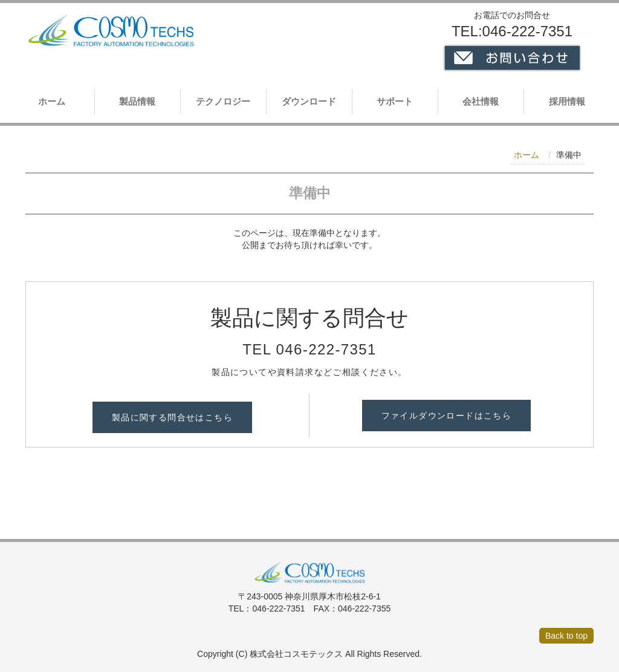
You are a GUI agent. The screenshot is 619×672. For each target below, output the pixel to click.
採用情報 (567, 101)
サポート (395, 101)
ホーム (52, 101)
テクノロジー (223, 101)
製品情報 (137, 101)
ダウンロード (309, 101)
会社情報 (481, 101)
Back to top (566, 636)
